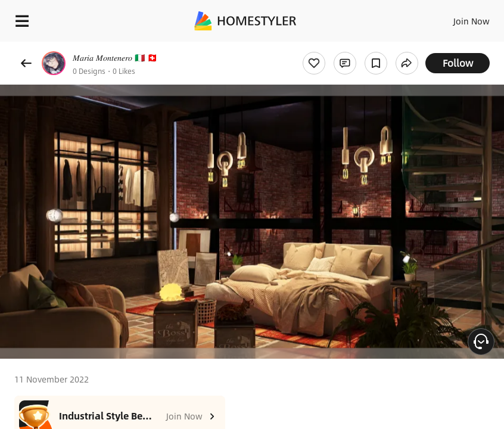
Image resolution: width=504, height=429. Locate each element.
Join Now (472, 21)
